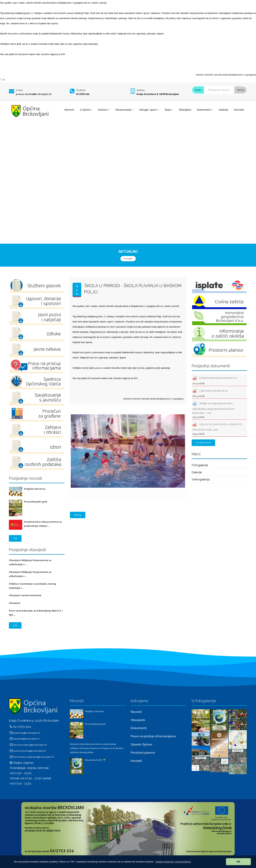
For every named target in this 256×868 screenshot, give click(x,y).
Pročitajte (128, 259)
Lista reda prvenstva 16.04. (210, 393)
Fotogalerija (200, 465)
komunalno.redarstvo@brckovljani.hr (34, 757)
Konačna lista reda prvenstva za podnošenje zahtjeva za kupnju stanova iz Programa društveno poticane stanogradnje (97, 748)
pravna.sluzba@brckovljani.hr (34, 94)
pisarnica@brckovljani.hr (27, 733)
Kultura (104, 110)
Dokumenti (205, 110)
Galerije (197, 472)
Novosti (69, 110)
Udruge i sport (149, 110)
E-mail (19, 90)
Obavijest (15, 603)
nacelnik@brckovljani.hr (27, 739)
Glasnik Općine (141, 744)
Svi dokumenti (203, 443)
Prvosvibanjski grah (36, 502)
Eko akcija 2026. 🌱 (95, 760)
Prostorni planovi (143, 753)
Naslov (198, 90)
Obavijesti (185, 110)
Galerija (223, 110)
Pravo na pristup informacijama (153, 736)
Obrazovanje (124, 110)
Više (15, 538)
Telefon (81, 90)
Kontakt (239, 110)
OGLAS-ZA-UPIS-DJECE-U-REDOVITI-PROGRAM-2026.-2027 (218, 428)
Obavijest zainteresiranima (25, 595)
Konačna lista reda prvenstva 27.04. (215, 380)
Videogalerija (201, 479)
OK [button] (238, 862)
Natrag (78, 515)
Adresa (141, 90)
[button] (173, 862)
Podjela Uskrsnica (35, 489)
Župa (169, 110)
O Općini (86, 110)
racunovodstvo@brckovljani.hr (30, 745)
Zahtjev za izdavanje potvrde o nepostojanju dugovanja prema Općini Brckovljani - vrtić (214, 409)
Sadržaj (240, 90)
